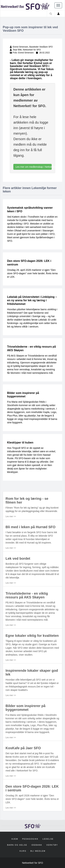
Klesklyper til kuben (20, 443)
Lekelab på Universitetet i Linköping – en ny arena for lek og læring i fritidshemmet (32, 300)
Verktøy (52, 845)
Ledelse (48, 839)
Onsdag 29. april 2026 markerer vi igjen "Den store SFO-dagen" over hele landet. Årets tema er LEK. (32, 273)
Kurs (23, 851)
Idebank (37, 845)
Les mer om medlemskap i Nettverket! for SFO (34, 167)
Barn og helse (17, 845)
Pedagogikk (30, 839)
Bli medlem (38, 851)
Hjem (15, 839)
